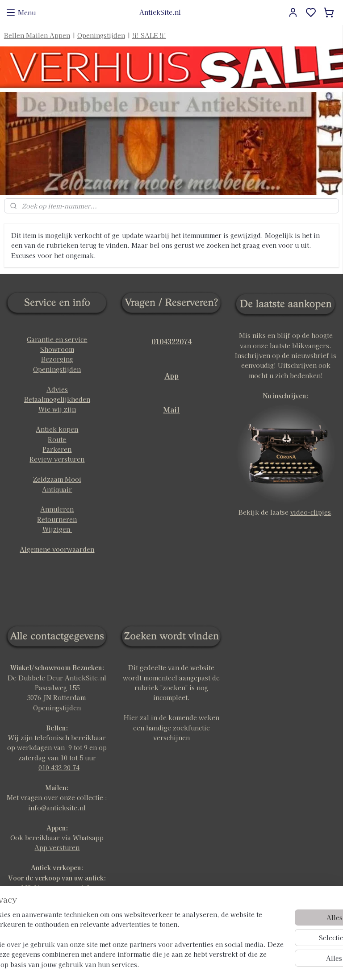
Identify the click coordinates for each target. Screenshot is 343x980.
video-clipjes (311, 512)
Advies (57, 389)
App (171, 375)
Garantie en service (57, 339)
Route (57, 439)
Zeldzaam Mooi (57, 479)
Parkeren (57, 449)
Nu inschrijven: (286, 396)
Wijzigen (57, 529)
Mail (171, 409)
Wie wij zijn (57, 409)
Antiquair (57, 489)
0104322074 (171, 341)
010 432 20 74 (59, 767)
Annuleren (57, 509)
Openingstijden (101, 35)
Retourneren (57, 519)
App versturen (57, 847)
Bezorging (57, 359)
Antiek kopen (57, 429)
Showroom (57, 349)
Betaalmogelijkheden (57, 399)
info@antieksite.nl (57, 808)
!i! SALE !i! (149, 35)
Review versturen (57, 459)
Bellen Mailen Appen (37, 35)
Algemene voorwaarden (57, 549)
